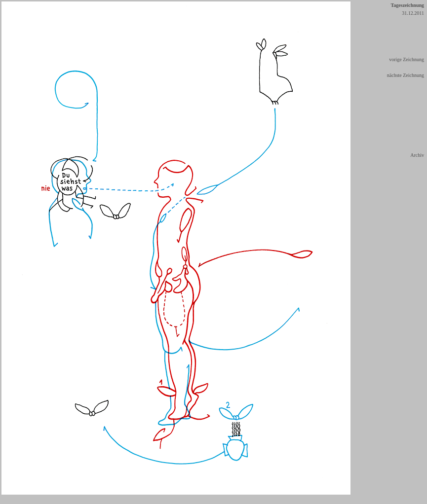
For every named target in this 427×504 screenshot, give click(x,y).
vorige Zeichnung (407, 59)
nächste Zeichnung (406, 75)
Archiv (417, 155)
